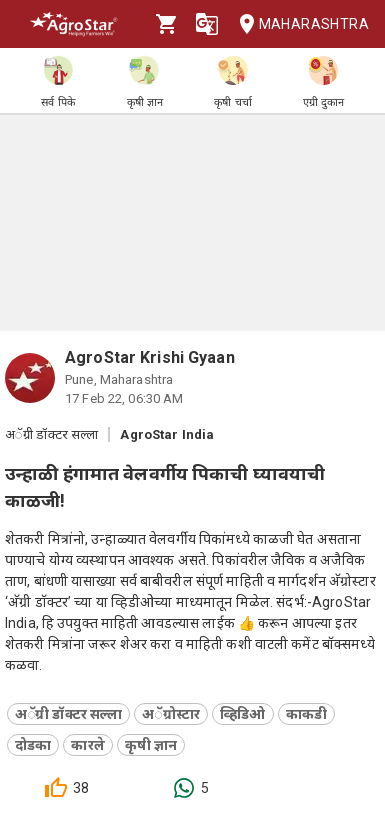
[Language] (207, 24)
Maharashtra (298, 24)
